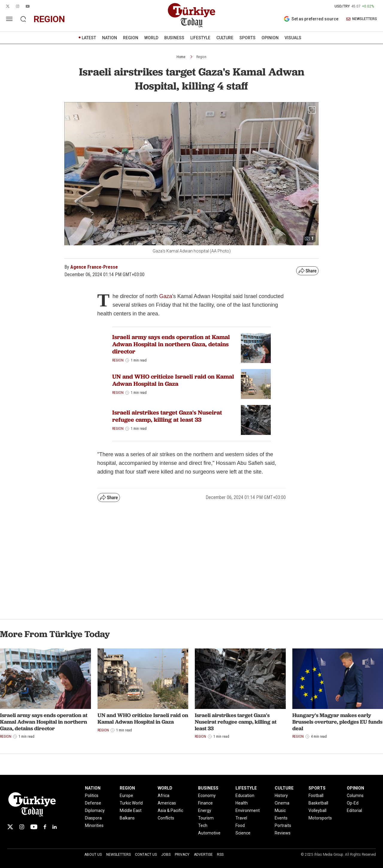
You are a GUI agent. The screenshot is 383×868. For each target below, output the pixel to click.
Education (245, 796)
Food (240, 825)
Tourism (206, 818)
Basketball (318, 803)
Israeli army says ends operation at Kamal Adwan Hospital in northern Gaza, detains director (171, 344)
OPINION (270, 38)
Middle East (131, 810)
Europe (126, 796)
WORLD (151, 38)
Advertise (203, 855)
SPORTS (247, 38)
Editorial (354, 810)
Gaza (166, 296)
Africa (164, 796)
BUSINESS (174, 38)
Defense (93, 803)
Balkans (127, 818)
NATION (110, 38)
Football (316, 796)
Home (181, 57)
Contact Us (146, 855)
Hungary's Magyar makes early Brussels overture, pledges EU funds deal (337, 722)
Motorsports (320, 818)
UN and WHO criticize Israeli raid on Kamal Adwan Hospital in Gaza (173, 380)
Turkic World (131, 803)
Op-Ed (353, 803)
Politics (92, 796)
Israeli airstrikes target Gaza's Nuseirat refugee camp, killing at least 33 (167, 416)
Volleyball (317, 810)
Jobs (166, 855)
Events (281, 818)
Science (243, 833)
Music (280, 810)
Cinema (282, 803)
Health (242, 803)
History (281, 796)
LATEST (89, 38)
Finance (205, 803)
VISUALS (293, 38)
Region (201, 57)
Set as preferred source (311, 19)
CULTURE (225, 38)
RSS (220, 855)
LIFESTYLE (200, 38)
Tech (203, 825)
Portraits (283, 825)
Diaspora (93, 818)
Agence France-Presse (94, 267)
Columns (355, 796)
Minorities (94, 825)
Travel (241, 818)
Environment (248, 810)
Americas (167, 803)
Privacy (182, 855)
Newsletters (118, 855)
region (49, 19)
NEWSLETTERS (362, 19)
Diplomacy (95, 810)
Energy (205, 810)
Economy (207, 796)
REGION (131, 38)
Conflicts (166, 818)
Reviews (283, 833)
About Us (93, 855)
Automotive (209, 833)
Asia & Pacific (170, 810)
